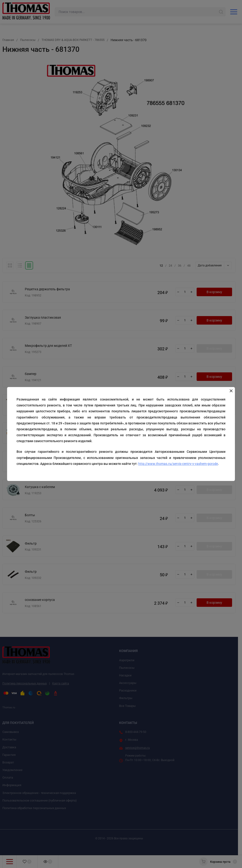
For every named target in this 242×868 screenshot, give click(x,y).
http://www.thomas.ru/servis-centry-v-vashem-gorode (178, 464)
